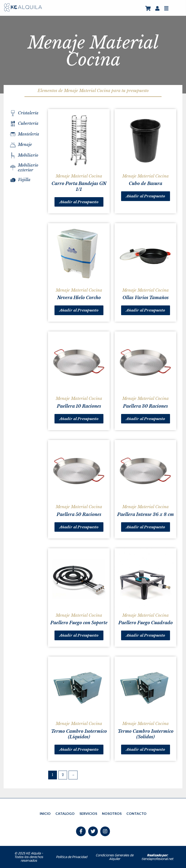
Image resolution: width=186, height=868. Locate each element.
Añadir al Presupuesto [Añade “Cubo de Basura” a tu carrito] (146, 196)
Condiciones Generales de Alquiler (115, 857)
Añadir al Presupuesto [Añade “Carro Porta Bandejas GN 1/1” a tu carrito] (79, 202)
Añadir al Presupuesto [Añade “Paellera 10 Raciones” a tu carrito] (79, 419)
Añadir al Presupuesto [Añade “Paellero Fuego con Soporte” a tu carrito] (79, 635)
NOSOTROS (112, 813)
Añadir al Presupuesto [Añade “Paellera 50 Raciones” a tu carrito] (79, 527)
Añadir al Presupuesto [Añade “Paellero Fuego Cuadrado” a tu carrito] (146, 635)
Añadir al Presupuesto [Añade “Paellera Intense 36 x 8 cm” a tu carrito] (146, 527)
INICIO (45, 813)
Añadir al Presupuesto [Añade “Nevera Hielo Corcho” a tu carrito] (79, 310)
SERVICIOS (88, 813)
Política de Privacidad (72, 857)
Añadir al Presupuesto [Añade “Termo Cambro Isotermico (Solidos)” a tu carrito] (146, 749)
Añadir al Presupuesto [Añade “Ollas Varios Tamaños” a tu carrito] (146, 310)
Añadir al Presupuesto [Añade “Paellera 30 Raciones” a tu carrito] (146, 419)
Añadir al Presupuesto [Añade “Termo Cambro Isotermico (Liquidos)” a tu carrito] (79, 749)
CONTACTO (136, 813)
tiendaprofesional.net (157, 857)
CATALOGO (65, 813)
